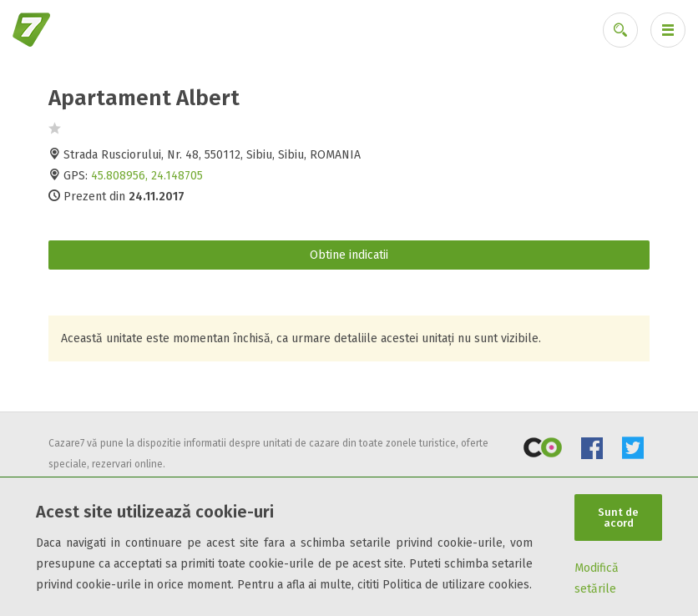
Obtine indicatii (349, 255)
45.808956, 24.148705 (147, 176)
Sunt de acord (618, 518)
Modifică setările (597, 578)
